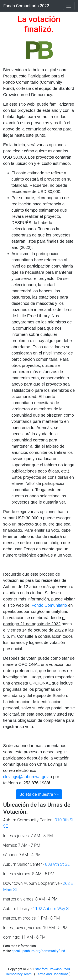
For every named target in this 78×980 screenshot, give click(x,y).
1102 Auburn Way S (51, 909)
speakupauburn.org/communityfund (38, 951)
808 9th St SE (58, 864)
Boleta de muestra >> (39, 794)
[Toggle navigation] (69, 6)
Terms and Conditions (52, 974)
